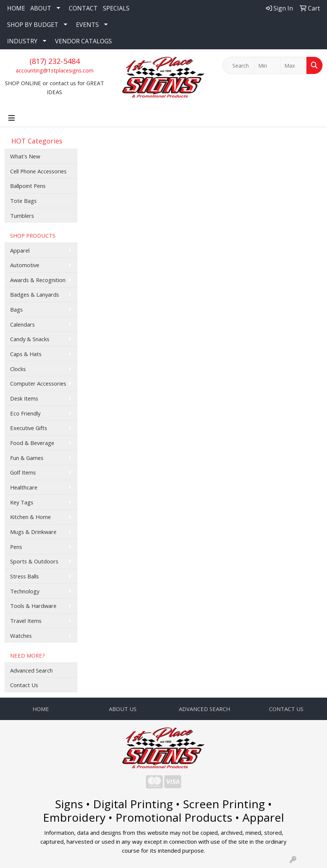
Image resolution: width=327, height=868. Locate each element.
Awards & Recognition (38, 280)
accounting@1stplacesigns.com (55, 70)
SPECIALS (116, 8)
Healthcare (24, 487)
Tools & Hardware (33, 606)
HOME (16, 8)
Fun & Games (27, 458)
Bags (16, 309)
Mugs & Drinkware (33, 532)
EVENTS (87, 25)
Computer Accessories (38, 383)
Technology (25, 591)
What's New (25, 156)
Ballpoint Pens (28, 186)
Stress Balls (25, 576)
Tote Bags (23, 201)
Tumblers (22, 216)
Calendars (22, 324)
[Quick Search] (239, 65)
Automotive (25, 265)
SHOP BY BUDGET (33, 25)
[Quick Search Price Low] (267, 65)
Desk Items (24, 398)
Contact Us (24, 685)
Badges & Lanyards (35, 294)
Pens (16, 547)
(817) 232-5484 (55, 61)
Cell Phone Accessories (38, 171)
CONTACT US (286, 709)
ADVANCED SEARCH (204, 709)
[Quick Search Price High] (294, 65)
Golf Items (23, 472)
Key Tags (22, 502)
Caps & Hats (26, 354)
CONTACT (83, 8)
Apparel (20, 250)
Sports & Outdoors (34, 561)
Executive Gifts (29, 428)
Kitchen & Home (30, 517)
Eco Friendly (25, 413)
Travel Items (26, 621)
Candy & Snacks (30, 339)
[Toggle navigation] (12, 118)
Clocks (18, 369)
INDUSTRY (22, 41)
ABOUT (41, 8)
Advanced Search (31, 670)
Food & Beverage (32, 443)
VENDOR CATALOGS (83, 41)
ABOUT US (123, 709)
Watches (21, 636)
